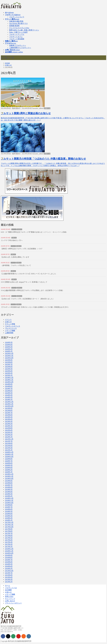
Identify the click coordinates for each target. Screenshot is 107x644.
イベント (14, 229)
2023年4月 (9, 419)
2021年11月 (9, 439)
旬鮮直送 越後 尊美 (16, 21)
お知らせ (47, 108)
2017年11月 (9, 525)
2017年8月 (9, 531)
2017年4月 (9, 540)
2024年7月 (9, 389)
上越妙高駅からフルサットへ (20, 48)
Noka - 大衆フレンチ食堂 (18, 32)
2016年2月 (9, 568)
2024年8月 (9, 386)
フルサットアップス (17, 34)
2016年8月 (9, 558)
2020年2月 (9, 470)
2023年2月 (9, 424)
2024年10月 (9, 382)
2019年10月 (9, 479)
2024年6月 (9, 391)
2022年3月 (9, 432)
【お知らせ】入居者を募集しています (15, 257)
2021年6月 (9, 443)
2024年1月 (9, 399)
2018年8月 (9, 505)
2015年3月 (9, 579)
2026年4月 (9, 345)
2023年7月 (9, 413)
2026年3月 (9, 347)
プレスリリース (11, 328)
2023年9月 (9, 408)
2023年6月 (9, 415)
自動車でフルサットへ (18, 45)
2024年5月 (9, 393)
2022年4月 (9, 430)
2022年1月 (9, 437)
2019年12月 (9, 474)
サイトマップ (10, 599)
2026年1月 (9, 351)
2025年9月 (9, 360)
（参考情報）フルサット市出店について (16, 265)
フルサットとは (11, 588)
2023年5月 (9, 417)
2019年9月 (9, 481)
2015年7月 (9, 573)
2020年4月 (9, 468)
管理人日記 (9, 596)
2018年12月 (9, 498)
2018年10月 (9, 503)
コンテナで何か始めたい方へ (12, 240)
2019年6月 (9, 487)
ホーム (8, 586)
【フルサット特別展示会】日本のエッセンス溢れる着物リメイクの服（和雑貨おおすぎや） (35, 307)
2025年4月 (9, 371)
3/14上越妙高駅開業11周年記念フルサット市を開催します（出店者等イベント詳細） (32, 290)
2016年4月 (9, 566)
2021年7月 (9, 441)
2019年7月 (9, 485)
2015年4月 (9, 577)
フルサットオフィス (13, 326)
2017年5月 (9, 538)
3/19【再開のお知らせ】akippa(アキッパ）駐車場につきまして (24, 282)
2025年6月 (9, 367)
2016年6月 (9, 562)
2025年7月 (9, 364)
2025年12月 (9, 353)
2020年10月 (9, 457)
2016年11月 (9, 551)
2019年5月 (9, 489)
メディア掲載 (10, 331)
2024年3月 (9, 395)
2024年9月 (9, 384)
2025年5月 (9, 369)
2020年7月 (9, 461)
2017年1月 (9, 547)
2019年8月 (9, 483)
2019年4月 (9, 492)
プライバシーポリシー (13, 603)
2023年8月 (9, 410)
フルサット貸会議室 (17, 39)
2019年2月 (9, 496)
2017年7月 (9, 533)
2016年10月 (9, 553)
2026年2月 (9, 349)
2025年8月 (9, 362)
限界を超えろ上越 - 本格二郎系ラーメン (24, 30)
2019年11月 (9, 476)
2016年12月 (9, 549)
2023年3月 (9, 421)
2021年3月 (9, 448)
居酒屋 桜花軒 (14, 26)
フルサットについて (17, 17)
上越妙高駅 (9, 333)
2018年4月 (9, 514)
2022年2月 (9, 435)
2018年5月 (9, 511)
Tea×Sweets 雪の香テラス (18, 23)
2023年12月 (9, 402)
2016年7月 (9, 560)
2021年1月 (9, 450)
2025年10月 (9, 358)
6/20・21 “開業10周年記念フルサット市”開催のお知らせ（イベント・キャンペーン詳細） (34, 232)
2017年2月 (9, 544)
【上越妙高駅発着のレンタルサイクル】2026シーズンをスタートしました (28, 274)
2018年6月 (9, 509)
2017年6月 (9, 536)
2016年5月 (9, 564)
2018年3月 (9, 516)
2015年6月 (9, 575)
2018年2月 (9, 518)
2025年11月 (9, 356)
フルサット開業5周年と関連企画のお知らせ (26, 113)
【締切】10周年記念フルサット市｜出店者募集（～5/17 (22, 249)
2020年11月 (9, 454)
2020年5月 (9, 465)
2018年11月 (9, 500)
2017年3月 (9, 542)
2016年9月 (9, 555)
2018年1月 (9, 520)
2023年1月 (9, 426)
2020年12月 (9, 452)
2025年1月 (9, 375)
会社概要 (8, 590)
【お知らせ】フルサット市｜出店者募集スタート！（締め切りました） (28, 299)
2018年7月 (9, 507)
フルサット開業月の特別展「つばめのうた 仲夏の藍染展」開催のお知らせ (43, 159)
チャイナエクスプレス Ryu (19, 28)
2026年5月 (9, 342)
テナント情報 (10, 324)
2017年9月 (9, 529)
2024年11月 (9, 380)
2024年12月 (9, 378)
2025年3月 (9, 373)
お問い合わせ (10, 601)
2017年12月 (9, 522)
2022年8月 (9, 428)
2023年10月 (9, 406)
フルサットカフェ (16, 37)
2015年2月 (9, 582)
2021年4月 (9, 446)
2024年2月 (9, 397)
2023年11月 (9, 404)
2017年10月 (9, 527)
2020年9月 (9, 459)
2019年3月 (9, 494)
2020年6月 (9, 463)
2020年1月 (9, 472)
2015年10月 (9, 571)
